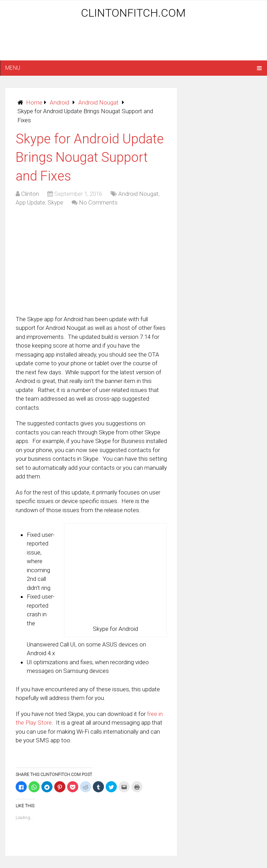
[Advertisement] (133, 42)
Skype (55, 202)
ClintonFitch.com (133, 13)
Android (59, 102)
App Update (30, 202)
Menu (13, 68)
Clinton (30, 194)
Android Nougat (98, 102)
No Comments (98, 202)
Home (34, 102)
